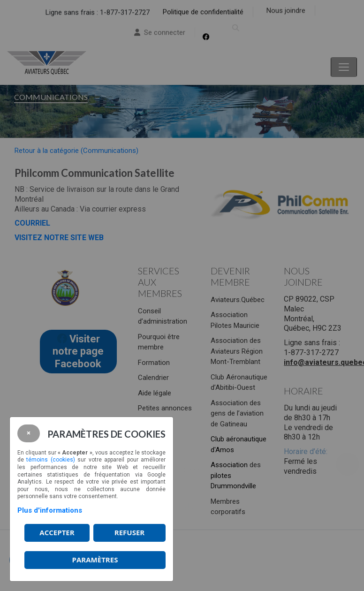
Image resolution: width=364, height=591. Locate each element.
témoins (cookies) (50, 460)
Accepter (57, 532)
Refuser (129, 532)
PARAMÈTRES (95, 560)
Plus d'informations (50, 510)
